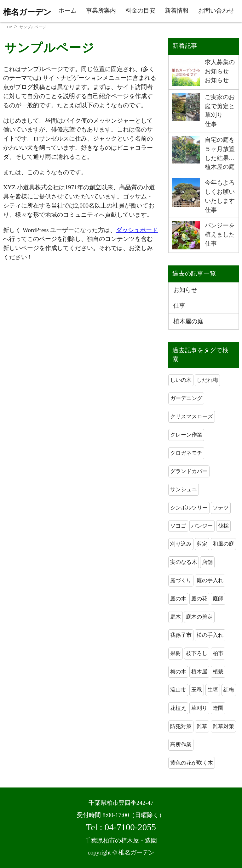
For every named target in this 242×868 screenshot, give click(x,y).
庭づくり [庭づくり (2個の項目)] (181, 580)
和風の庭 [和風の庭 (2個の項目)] (223, 544)
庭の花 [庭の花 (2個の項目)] (199, 599)
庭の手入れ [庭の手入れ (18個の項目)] (210, 580)
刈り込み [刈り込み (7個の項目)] (181, 544)
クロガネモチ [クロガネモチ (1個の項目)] (186, 453)
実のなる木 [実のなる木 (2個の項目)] (184, 562)
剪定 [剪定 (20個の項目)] (202, 544)
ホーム (68, 11)
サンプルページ (33, 27)
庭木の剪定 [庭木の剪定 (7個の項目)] (199, 617)
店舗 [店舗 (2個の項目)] (207, 562)
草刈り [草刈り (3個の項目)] (199, 708)
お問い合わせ (216, 11)
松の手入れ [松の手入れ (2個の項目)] (210, 635)
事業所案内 (101, 11)
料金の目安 (140, 11)
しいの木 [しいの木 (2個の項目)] (181, 380)
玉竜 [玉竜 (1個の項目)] (197, 690)
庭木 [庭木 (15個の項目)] (176, 617)
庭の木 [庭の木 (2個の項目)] (178, 599)
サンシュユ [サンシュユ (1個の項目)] (184, 490)
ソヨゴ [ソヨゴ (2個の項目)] (178, 526)
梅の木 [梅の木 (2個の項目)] (178, 672)
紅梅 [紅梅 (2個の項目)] (229, 690)
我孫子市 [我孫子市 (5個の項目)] (181, 635)
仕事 (179, 306)
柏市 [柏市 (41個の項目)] (218, 653)
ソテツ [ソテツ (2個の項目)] (221, 508)
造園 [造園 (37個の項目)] (218, 708)
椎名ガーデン (27, 12)
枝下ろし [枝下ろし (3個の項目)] (197, 653)
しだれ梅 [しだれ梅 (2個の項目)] (207, 380)
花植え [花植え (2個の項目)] (178, 708)
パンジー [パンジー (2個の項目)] (202, 526)
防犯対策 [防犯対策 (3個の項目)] (181, 726)
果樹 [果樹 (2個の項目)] (176, 653)
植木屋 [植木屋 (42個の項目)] (199, 672)
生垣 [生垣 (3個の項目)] (213, 690)
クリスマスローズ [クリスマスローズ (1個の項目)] (192, 417)
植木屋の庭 (188, 321)
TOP (8, 27)
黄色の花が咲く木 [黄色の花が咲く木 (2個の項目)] (192, 763)
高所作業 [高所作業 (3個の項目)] (181, 745)
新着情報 (177, 11)
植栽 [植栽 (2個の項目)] (218, 672)
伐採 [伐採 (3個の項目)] (223, 526)
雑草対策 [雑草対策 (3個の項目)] (223, 726)
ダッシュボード (137, 230)
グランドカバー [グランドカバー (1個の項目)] (189, 471)
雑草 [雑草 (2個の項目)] (202, 726)
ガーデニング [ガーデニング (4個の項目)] (186, 398)
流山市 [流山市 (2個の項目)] (178, 690)
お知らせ (185, 290)
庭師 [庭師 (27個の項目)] (218, 599)
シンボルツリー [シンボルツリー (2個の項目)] (189, 508)
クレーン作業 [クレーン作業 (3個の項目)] (186, 435)
